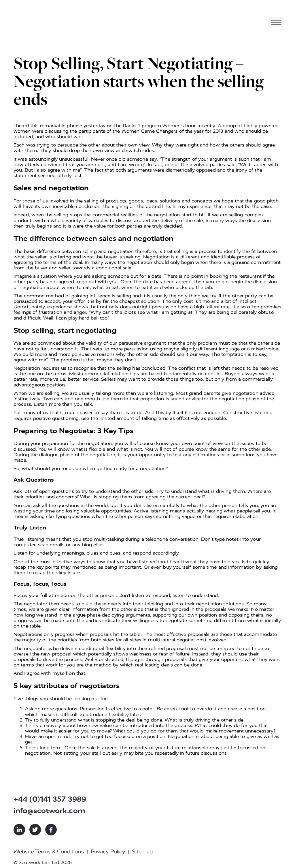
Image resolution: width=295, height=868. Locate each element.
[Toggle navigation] (277, 22)
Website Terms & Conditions (49, 852)
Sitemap (142, 852)
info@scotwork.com (49, 811)
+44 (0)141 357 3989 (50, 799)
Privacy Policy (108, 852)
